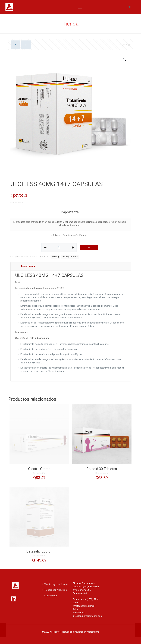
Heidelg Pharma (29, 257)
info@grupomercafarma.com (88, 616)
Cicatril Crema (39, 469)
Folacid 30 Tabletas (102, 469)
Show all (125, 45)
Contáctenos (51, 596)
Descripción (17, 203)
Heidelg (55, 257)
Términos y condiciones (56, 584)
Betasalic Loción (39, 551)
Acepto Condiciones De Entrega (71, 235)
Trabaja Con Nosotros (56, 590)
